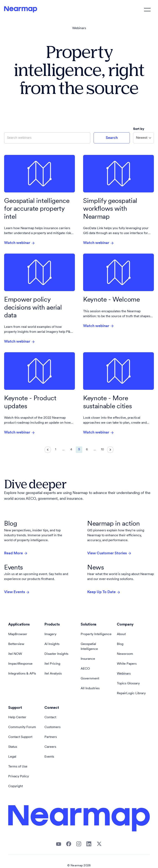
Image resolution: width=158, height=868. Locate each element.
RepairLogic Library (131, 693)
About (121, 634)
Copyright (16, 786)
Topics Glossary (128, 684)
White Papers (127, 664)
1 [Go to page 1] (56, 450)
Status (13, 747)
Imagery (50, 634)
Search (112, 138)
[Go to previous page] (48, 450)
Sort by (139, 129)
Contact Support (20, 737)
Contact (50, 717)
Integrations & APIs (22, 674)
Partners (51, 737)
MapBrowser (18, 634)
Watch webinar (20, 243)
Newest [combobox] (142, 138)
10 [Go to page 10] (102, 450)
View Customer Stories (109, 553)
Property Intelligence (96, 634)
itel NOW (15, 654)
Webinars (79, 28)
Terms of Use (18, 767)
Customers (52, 727)
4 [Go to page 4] (71, 450)
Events (49, 757)
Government (90, 679)
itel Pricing (52, 664)
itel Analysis (53, 674)
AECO (85, 669)
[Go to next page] (110, 450)
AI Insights (52, 644)
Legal (12, 757)
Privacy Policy (19, 777)
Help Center (17, 717)
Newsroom (125, 654)
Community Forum (22, 727)
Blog (120, 644)
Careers (50, 747)
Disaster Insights (56, 654)
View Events (17, 592)
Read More (16, 553)
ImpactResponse (20, 664)
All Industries (90, 688)
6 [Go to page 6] (87, 450)
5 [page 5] (79, 450)
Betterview (16, 644)
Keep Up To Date (104, 592)
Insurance (88, 659)
